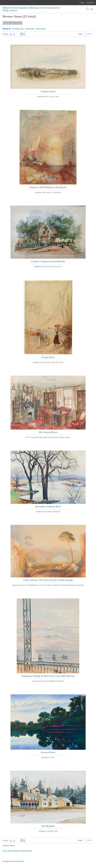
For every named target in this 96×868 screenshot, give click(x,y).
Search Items (30, 29)
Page (82, 34)
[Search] (87, 9)
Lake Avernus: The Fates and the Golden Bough (48, 553)
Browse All (7, 29)
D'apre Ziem (48, 319)
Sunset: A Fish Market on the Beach (48, 149)
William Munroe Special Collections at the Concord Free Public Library (31, 9)
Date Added (22, 34)
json (18, 851)
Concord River (48, 724)
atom (5, 851)
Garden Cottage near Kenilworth (48, 234)
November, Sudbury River (48, 479)
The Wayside (48, 799)
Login (82, 2)
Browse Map (41, 29)
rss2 (31, 851)
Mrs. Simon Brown (48, 405)
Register (91, 2)
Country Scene (48, 69)
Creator (14, 34)
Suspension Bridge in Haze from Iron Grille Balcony (48, 638)
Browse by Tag (18, 29)
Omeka (21, 861)
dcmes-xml (12, 851)
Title (11, 34)
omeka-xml (24, 851)
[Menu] (91, 9)
